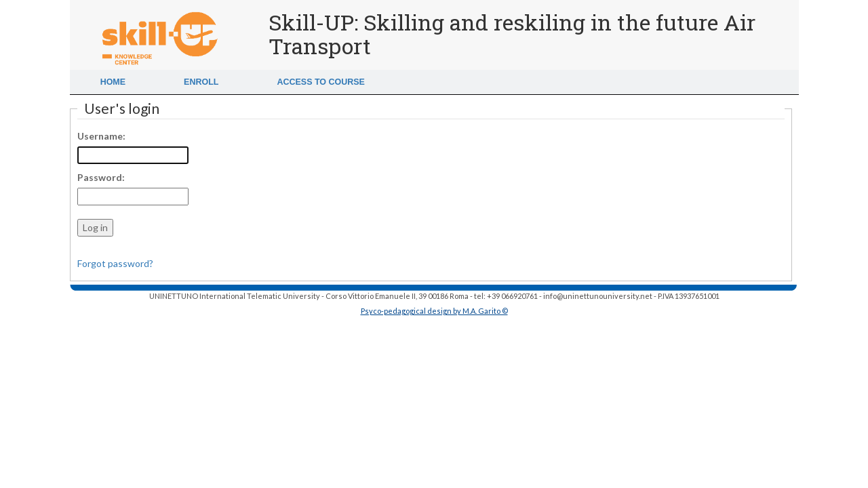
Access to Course (321, 82)
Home (113, 82)
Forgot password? (115, 263)
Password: (101, 177)
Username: (101, 136)
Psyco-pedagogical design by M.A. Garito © (434, 311)
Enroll (201, 82)
